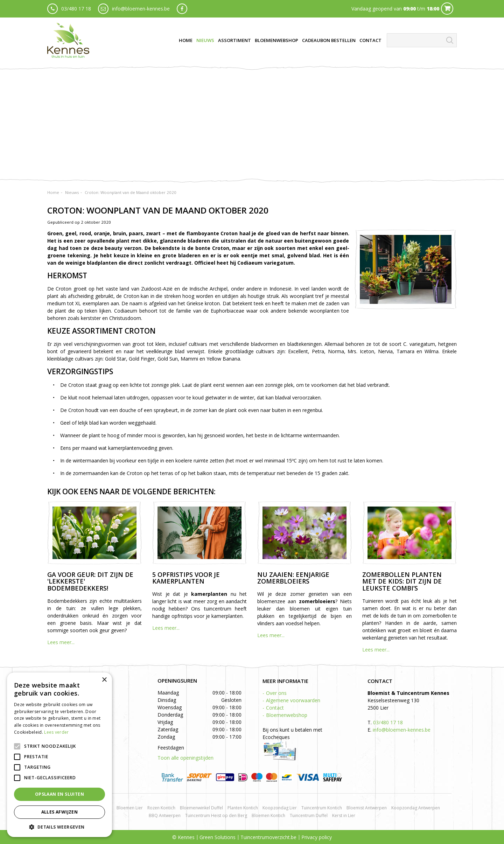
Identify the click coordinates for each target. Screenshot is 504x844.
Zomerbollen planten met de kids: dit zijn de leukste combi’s (402, 581)
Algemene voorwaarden (293, 700)
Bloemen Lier (130, 808)
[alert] (59, 755)
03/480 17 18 (76, 9)
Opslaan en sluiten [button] (59, 794)
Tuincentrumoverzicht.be (268, 837)
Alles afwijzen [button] (60, 812)
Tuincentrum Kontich (322, 808)
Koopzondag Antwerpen (416, 808)
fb (182, 9)
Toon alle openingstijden (185, 758)
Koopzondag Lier (280, 808)
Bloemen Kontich (268, 815)
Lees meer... (61, 642)
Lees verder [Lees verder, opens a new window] (56, 732)
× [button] (104, 680)
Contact (275, 708)
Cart (447, 9)
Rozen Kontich (161, 808)
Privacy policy (317, 837)
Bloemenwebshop (287, 715)
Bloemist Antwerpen (367, 808)
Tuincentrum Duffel (309, 815)
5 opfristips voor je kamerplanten (186, 578)
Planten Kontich (243, 808)
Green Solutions (218, 837)
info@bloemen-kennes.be (141, 9)
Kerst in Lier (344, 815)
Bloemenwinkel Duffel (201, 808)
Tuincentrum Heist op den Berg (216, 815)
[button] (59, 827)
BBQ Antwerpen (165, 815)
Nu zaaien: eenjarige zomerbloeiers (293, 578)
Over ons (276, 693)
